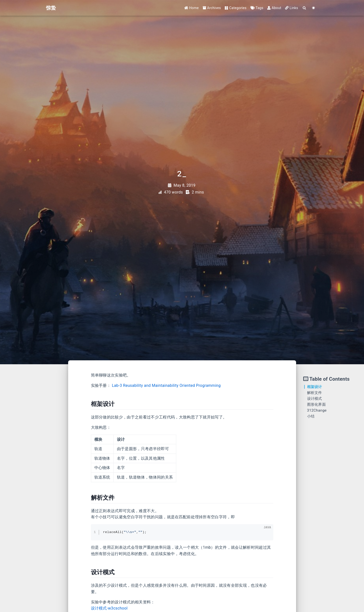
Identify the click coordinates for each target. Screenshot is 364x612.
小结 (311, 416)
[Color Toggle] (314, 8)
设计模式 (315, 399)
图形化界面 (317, 404)
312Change (317, 410)
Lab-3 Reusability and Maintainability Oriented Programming (166, 385)
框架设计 (315, 387)
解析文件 (315, 393)
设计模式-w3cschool (109, 608)
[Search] (305, 8)
